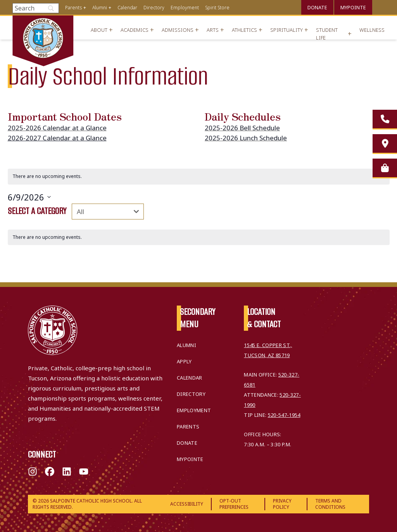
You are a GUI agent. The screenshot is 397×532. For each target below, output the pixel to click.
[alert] (199, 177)
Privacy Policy (282, 504)
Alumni (100, 8)
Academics (135, 30)
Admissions (178, 30)
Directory (154, 8)
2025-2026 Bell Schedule (242, 128)
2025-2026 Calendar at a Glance (57, 128)
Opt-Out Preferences (234, 504)
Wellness (372, 30)
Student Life (327, 34)
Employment (185, 8)
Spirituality (287, 30)
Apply (184, 361)
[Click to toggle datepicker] (29, 197)
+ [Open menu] (85, 8)
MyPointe (353, 7)
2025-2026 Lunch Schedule (246, 138)
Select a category (37, 211)
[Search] (36, 8)
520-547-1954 (284, 415)
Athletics (244, 30)
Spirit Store (217, 8)
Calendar (127, 8)
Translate (381, 6)
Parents (73, 8)
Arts (213, 30)
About (99, 30)
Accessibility (187, 504)
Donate (317, 7)
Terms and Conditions (330, 504)
